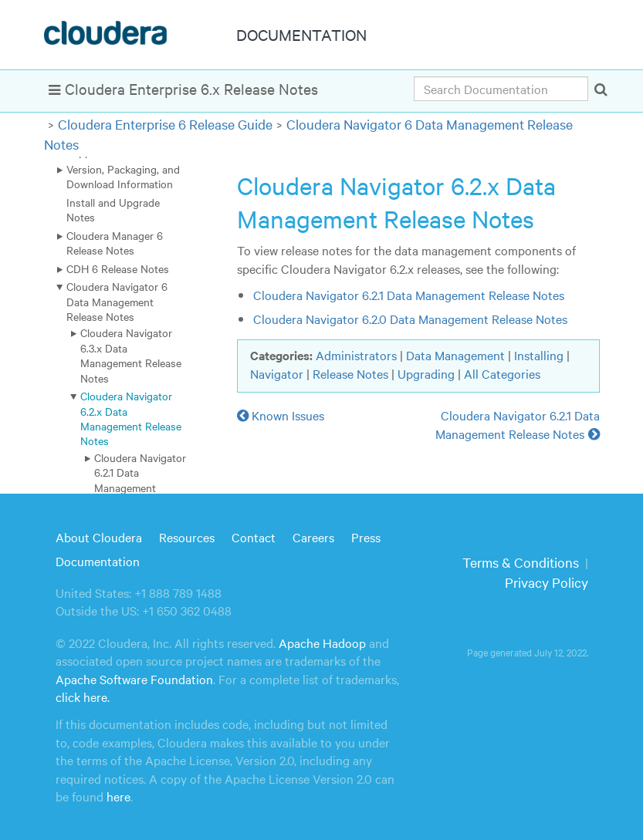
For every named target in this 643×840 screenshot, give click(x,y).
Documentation (98, 561)
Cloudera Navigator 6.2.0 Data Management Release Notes (410, 319)
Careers (313, 537)
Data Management (455, 355)
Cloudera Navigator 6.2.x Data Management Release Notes (131, 418)
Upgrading (426, 373)
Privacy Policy (547, 582)
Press (366, 537)
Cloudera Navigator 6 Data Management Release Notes (117, 301)
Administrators (356, 355)
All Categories (502, 373)
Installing (539, 355)
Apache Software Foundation (134, 679)
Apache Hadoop (322, 643)
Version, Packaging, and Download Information (123, 176)
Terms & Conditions (521, 562)
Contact (254, 537)
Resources (187, 537)
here (118, 796)
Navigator (277, 373)
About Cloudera (99, 537)
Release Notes (350, 373)
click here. (83, 697)
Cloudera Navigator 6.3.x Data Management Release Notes (131, 355)
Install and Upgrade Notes (113, 209)
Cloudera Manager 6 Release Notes (115, 243)
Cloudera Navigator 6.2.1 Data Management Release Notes (140, 480)
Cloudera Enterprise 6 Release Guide (165, 124)
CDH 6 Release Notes (118, 268)
